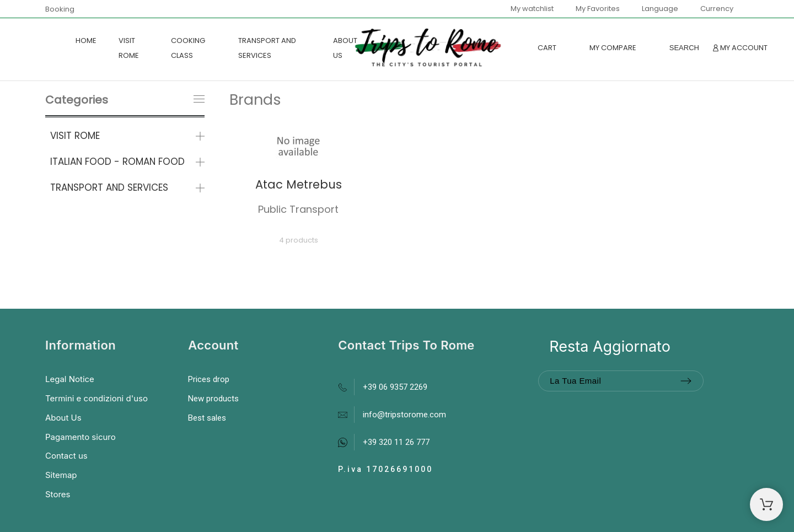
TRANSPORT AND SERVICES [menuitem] (267, 48)
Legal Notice (70, 379)
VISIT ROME (75, 136)
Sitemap (61, 475)
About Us (63, 418)
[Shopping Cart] (766, 504)
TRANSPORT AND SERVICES (109, 187)
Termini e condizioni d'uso (96, 398)
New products (213, 399)
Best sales (207, 418)
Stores (58, 494)
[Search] (684, 48)
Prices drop (209, 379)
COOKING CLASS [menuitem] (188, 48)
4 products (299, 240)
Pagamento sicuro (81, 437)
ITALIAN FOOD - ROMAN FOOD (117, 162)
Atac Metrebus (299, 184)
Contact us (66, 456)
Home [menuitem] (86, 41)
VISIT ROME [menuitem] (129, 48)
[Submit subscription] (686, 381)
